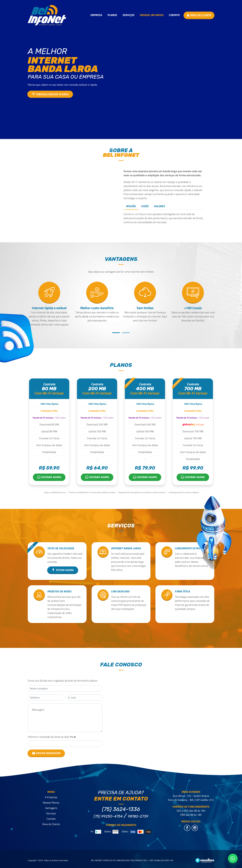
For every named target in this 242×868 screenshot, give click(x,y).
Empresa (96, 15)
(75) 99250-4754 (108, 816)
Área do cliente (199, 15)
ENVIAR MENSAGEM (46, 753)
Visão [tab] (145, 206)
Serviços (128, 15)
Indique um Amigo (152, 15)
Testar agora (63, 570)
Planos (112, 15)
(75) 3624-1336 (121, 809)
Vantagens (51, 808)
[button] (116, 333)
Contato (174, 15)
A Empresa (51, 797)
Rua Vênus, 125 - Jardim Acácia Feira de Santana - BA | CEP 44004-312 (191, 798)
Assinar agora (49, 477)
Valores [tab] (159, 206)
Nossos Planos (51, 803)
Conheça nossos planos (50, 94)
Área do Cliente (51, 824)
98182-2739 (138, 816)
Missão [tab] (131, 206)
